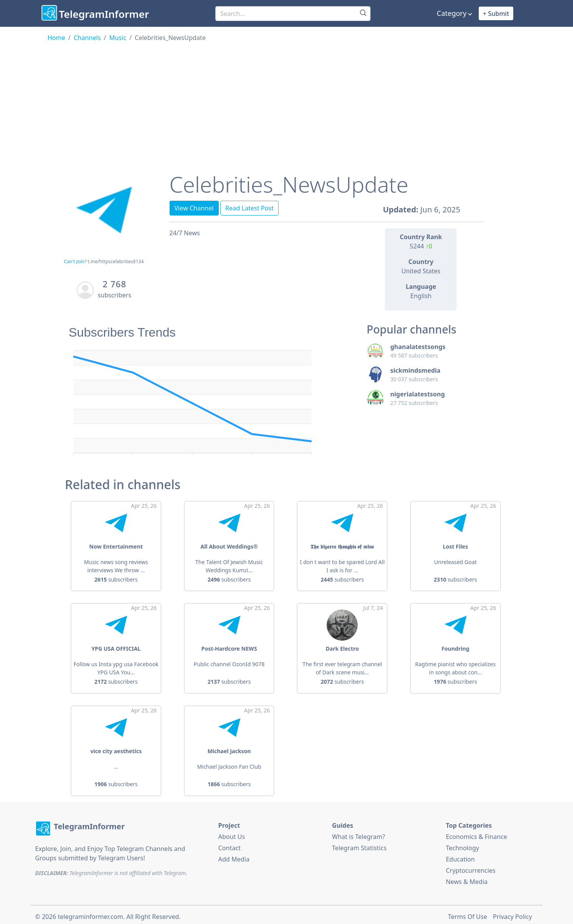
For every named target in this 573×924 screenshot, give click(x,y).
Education (460, 855)
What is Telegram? (359, 832)
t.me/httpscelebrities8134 (116, 261)
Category (452, 13)
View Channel (194, 208)
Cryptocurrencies (471, 866)
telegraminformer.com (90, 912)
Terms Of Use (468, 912)
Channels (87, 38)
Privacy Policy (513, 912)
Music (118, 38)
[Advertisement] (287, 101)
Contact (230, 844)
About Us (232, 832)
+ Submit (496, 14)
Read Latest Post (250, 208)
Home (57, 38)
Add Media (234, 855)
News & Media (467, 877)
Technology (462, 844)
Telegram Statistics (359, 844)
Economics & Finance (476, 832)
